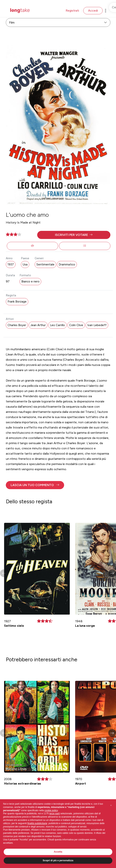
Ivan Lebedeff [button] (97, 325)
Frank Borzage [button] (17, 302)
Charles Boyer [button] (17, 325)
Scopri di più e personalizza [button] (58, 860)
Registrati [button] (72, 11)
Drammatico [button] (67, 264)
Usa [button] (25, 264)
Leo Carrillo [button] (57, 325)
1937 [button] (11, 264)
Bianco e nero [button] (30, 281)
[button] (74, 235)
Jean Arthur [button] (38, 325)
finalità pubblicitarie (37, 823)
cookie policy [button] (51, 810)
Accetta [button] (58, 852)
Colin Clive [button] (76, 325)
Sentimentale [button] (45, 264)
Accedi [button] (93, 11)
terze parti (55, 814)
